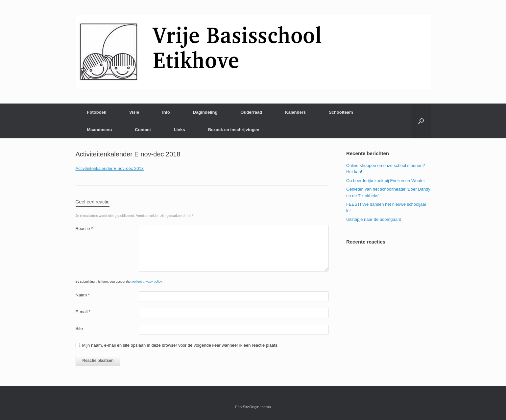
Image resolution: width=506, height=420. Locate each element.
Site (79, 328)
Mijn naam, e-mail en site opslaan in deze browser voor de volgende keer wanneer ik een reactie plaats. (181, 345)
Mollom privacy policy (147, 281)
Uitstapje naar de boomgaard (374, 219)
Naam (83, 295)
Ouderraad (251, 112)
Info (166, 112)
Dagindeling (205, 112)
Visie (134, 112)
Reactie (84, 229)
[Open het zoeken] (421, 121)
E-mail (83, 312)
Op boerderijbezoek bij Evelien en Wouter (386, 181)
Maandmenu (100, 130)
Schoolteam (341, 112)
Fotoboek (97, 112)
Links (180, 130)
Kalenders (295, 112)
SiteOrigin (251, 407)
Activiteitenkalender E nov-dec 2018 (110, 168)
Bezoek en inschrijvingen (234, 130)
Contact (143, 130)
